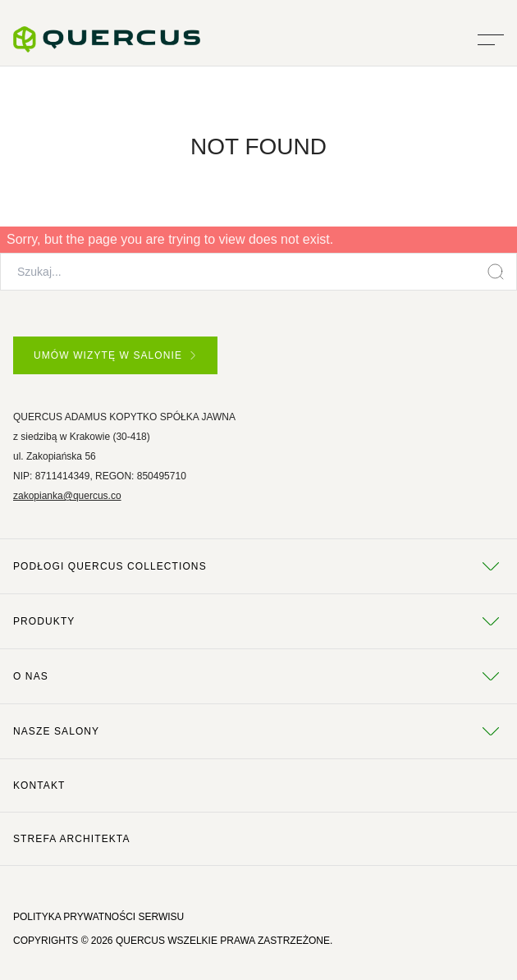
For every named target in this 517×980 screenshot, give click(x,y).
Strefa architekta (72, 839)
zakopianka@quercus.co (67, 496)
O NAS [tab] (258, 676)
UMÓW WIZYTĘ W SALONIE (114, 355)
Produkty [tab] (258, 621)
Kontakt (39, 785)
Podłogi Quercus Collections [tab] (258, 566)
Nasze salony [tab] (258, 731)
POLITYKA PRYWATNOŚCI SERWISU (98, 917)
